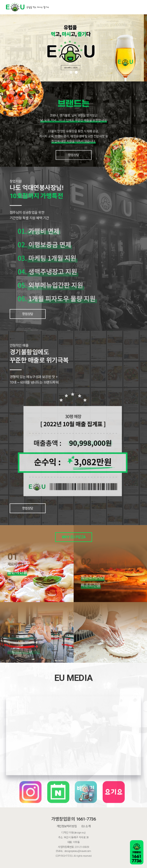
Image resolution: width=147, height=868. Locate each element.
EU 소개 (86, 826)
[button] (71, 72)
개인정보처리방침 (67, 826)
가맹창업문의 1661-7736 (73, 819)
